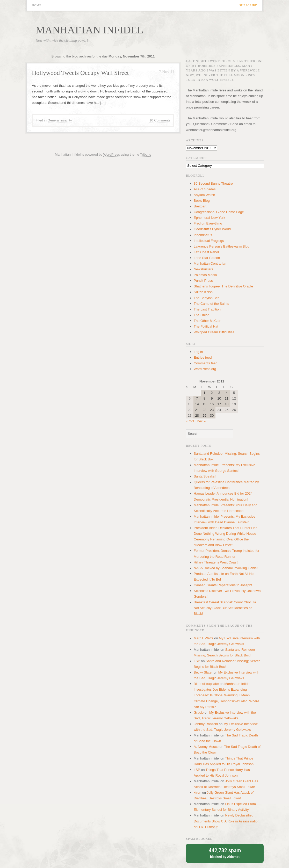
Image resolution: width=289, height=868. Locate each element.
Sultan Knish (203, 292)
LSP (197, 661)
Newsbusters (203, 269)
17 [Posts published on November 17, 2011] (219, 404)
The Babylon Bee (207, 298)
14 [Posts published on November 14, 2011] (197, 404)
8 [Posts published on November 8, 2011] (204, 398)
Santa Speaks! (205, 476)
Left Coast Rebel (206, 252)
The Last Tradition (207, 309)
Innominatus (203, 235)
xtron (197, 793)
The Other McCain (207, 321)
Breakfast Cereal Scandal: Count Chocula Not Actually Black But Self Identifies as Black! (225, 608)
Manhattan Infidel (90, 30)
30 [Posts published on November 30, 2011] (212, 415)
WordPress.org (205, 369)
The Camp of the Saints (211, 304)
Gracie (199, 713)
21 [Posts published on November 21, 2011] (197, 410)
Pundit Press (203, 281)
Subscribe (248, 5)
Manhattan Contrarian (210, 263)
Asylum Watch (204, 195)
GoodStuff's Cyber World (212, 229)
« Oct (190, 421)
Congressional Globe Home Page (219, 212)
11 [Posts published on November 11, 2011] (227, 398)
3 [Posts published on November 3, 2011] (219, 393)
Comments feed (206, 363)
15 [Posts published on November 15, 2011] (204, 404)
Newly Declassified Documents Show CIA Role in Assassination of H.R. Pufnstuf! (227, 821)
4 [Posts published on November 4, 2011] (226, 393)
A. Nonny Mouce (206, 747)
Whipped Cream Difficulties (214, 332)
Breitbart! (201, 206)
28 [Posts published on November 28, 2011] (197, 415)
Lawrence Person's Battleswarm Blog (222, 246)
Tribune (146, 154)
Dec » (201, 421)
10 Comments (160, 120)
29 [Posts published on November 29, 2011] (204, 415)
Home (37, 5)
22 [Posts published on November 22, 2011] (204, 410)
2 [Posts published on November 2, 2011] (212, 393)
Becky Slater (203, 672)
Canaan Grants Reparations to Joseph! (223, 585)
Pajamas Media (205, 275)
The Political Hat (206, 326)
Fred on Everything (208, 223)
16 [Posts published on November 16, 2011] (212, 404)
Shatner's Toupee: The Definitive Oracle (223, 286)
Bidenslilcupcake (206, 684)
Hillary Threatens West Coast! (216, 562)
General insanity (60, 120)
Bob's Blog (202, 201)
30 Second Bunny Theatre (213, 183)
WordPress (112, 154)
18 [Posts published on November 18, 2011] (227, 404)
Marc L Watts (204, 638)
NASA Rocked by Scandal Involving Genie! (226, 568)
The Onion (202, 315)
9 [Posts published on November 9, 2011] (212, 398)
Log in (198, 352)
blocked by (225, 853)
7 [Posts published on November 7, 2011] (197, 398)
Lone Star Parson (207, 258)
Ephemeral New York (209, 218)
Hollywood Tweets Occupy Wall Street (80, 73)
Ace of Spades (205, 189)
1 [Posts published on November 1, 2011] (204, 393)
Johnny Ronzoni (206, 724)
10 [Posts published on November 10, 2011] (219, 398)
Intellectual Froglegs (209, 241)
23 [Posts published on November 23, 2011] (212, 410)
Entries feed (203, 357)
